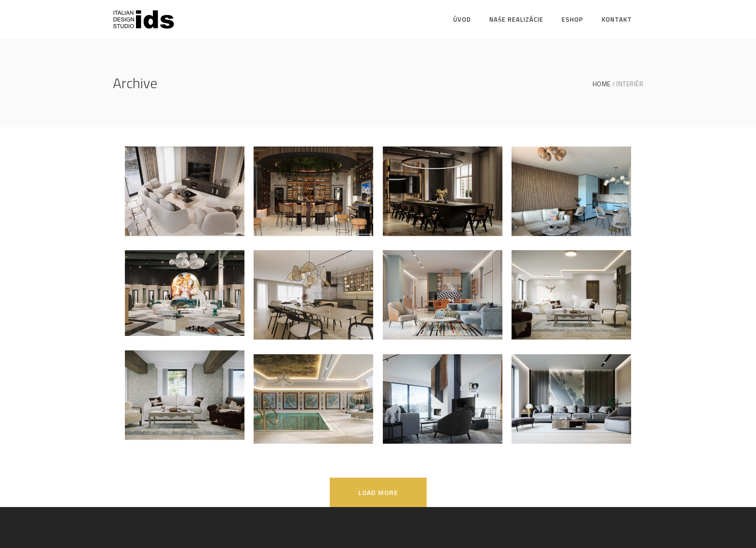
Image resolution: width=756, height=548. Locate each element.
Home (602, 84)
